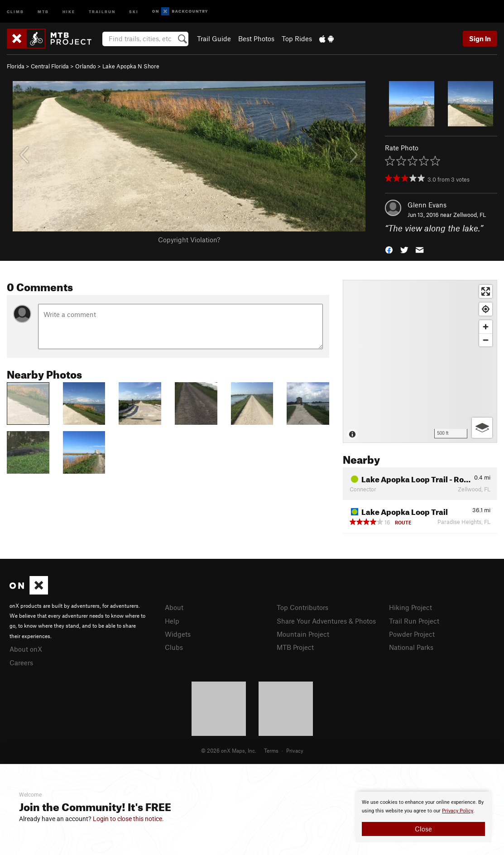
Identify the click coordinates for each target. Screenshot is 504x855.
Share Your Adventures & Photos (326, 621)
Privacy (295, 750)
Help (172, 621)
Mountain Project (303, 634)
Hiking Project (410, 607)
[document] (423, 817)
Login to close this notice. (128, 819)
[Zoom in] (486, 327)
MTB (43, 11)
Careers (21, 663)
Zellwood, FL (470, 215)
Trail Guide (214, 38)
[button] (389, 249)
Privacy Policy (458, 811)
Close (423, 829)
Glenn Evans (427, 205)
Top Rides (297, 38)
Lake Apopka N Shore (131, 66)
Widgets (178, 634)
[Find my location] (486, 309)
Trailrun (102, 11)
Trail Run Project (414, 621)
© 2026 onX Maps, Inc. (229, 750)
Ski (134, 11)
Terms (271, 750)
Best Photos (256, 38)
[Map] (420, 361)
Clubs (174, 647)
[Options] (482, 428)
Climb (15, 11)
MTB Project (295, 647)
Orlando (86, 66)
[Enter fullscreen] (486, 291)
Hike (69, 11)
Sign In (480, 38)
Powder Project (412, 634)
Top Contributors (302, 607)
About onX (26, 649)
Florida (16, 66)
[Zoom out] (486, 340)
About (174, 607)
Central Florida (50, 66)
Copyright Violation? (189, 240)
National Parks (411, 647)
